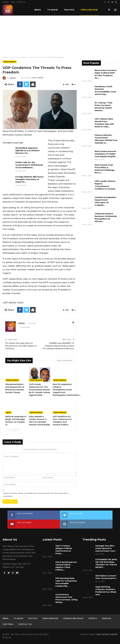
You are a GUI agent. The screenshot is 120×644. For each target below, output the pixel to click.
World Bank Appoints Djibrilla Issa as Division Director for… (27, 150)
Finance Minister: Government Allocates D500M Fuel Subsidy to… (106, 139)
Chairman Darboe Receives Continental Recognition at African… (106, 217)
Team (13, 2)
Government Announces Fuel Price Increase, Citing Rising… (66, 598)
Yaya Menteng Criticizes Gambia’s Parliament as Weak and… (106, 590)
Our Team (8, 624)
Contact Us (21, 2)
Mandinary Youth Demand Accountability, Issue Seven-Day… (105, 90)
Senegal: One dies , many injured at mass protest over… (106, 548)
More (84, 10)
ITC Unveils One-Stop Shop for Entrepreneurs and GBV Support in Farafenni (21, 346)
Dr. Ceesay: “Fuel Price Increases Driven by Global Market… (103, 107)
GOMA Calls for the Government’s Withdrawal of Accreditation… (29, 165)
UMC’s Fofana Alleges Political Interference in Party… (64, 550)
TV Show (53, 10)
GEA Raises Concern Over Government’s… (106, 577)
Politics (69, 10)
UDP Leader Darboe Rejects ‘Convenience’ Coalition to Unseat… (106, 185)
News (38, 10)
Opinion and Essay (73, 618)
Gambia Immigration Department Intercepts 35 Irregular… (105, 201)
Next (16, 430)
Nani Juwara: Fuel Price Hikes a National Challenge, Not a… (105, 169)
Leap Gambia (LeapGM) (107, 634)
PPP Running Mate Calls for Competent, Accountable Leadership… (66, 582)
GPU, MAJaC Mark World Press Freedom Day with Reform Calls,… (104, 123)
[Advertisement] (60, 35)
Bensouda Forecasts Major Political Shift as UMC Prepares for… (106, 74)
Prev (9, 430)
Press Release (10, 62)
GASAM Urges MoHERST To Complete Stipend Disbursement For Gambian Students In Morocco (58, 346)
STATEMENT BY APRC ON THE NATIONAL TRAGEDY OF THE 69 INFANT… (106, 563)
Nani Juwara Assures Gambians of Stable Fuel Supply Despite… (106, 154)
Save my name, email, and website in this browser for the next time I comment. (36, 495)
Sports (93, 618)
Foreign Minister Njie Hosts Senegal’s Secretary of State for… (29, 179)
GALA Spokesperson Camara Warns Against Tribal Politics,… (66, 566)
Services (6, 2)
